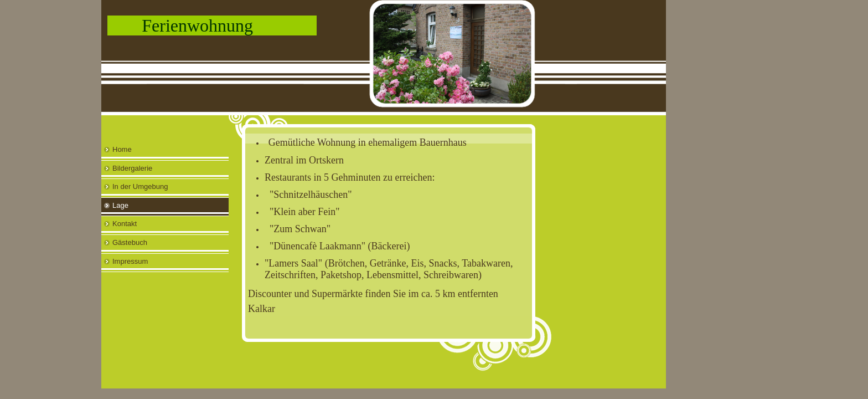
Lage (120, 205)
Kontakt (125, 224)
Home (122, 149)
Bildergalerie (132, 168)
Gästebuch (130, 242)
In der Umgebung (140, 186)
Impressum (130, 261)
